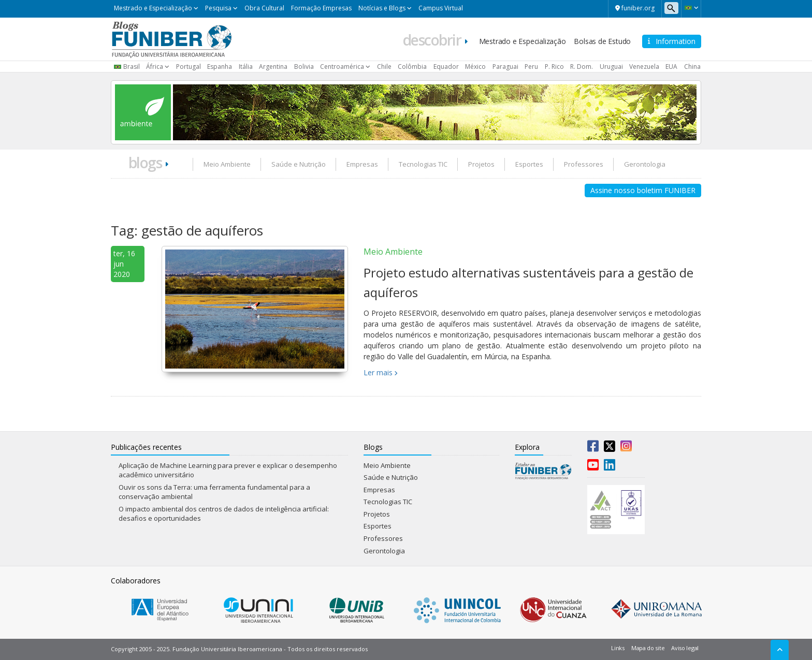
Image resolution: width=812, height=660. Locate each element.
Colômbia (412, 67)
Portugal (189, 67)
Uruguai (611, 67)
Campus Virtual (441, 8)
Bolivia (304, 67)
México (475, 67)
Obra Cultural (264, 8)
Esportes (529, 164)
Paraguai (505, 67)
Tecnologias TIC (423, 164)
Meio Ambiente (227, 164)
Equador (446, 67)
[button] (691, 8)
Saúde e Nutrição (299, 164)
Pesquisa (218, 8)
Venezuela (644, 67)
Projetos (481, 164)
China (692, 67)
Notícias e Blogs (382, 8)
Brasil (132, 67)
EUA (671, 67)
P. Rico (554, 67)
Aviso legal (685, 648)
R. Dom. (582, 67)
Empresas (362, 164)
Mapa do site (648, 648)
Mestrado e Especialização (153, 8)
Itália (246, 67)
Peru (531, 67)
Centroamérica (342, 67)
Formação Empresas (321, 8)
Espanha (220, 67)
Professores (584, 164)
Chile (384, 67)
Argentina (273, 67)
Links (618, 648)
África (155, 67)
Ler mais (378, 372)
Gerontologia (645, 164)
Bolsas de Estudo (602, 41)
